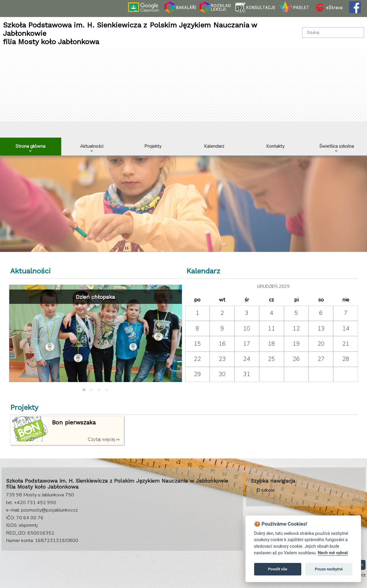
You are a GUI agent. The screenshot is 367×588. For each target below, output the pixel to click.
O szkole (266, 490)
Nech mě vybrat (333, 553)
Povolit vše (278, 569)
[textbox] (333, 33)
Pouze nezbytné (329, 569)
